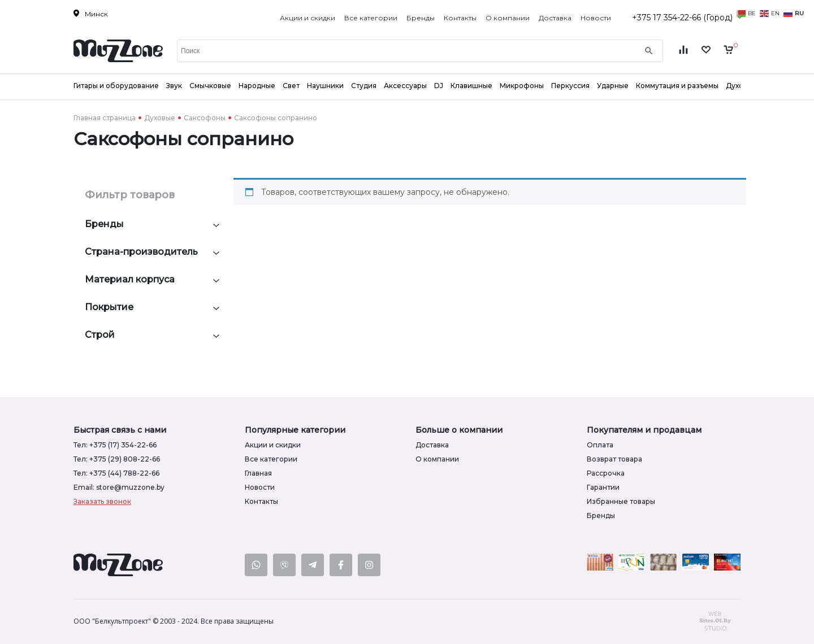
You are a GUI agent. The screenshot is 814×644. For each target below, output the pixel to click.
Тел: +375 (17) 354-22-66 (115, 445)
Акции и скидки (308, 18)
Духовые (160, 118)
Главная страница (105, 118)
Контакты (460, 18)
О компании (508, 18)
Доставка (555, 18)
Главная (258, 473)
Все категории (371, 18)
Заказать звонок (102, 501)
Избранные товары (621, 501)
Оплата (600, 445)
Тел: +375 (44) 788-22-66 (116, 473)
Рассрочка (606, 473)
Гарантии (603, 487)
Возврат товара (614, 459)
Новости (596, 18)
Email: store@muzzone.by (119, 487)
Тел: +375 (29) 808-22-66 (117, 459)
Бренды (421, 18)
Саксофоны (205, 118)
